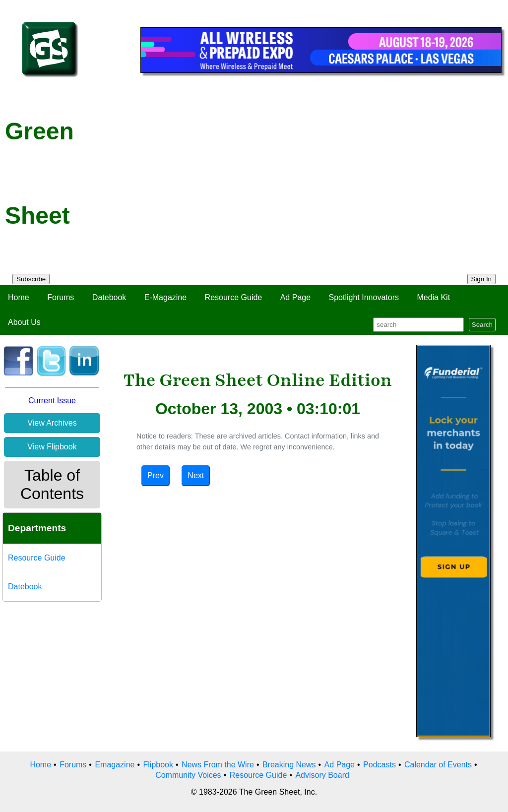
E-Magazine (165, 297)
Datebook (109, 297)
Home (19, 297)
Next (196, 475)
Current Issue (52, 401)
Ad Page (295, 297)
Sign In (482, 279)
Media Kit (433, 297)
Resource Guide (234, 297)
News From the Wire (218, 765)
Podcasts (380, 765)
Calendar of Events (438, 765)
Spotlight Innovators (364, 297)
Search (482, 325)
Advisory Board (322, 775)
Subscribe (31, 279)
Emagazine (115, 765)
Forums (61, 297)
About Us (24, 322)
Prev (156, 475)
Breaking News (289, 765)
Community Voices (188, 775)
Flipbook (158, 765)
